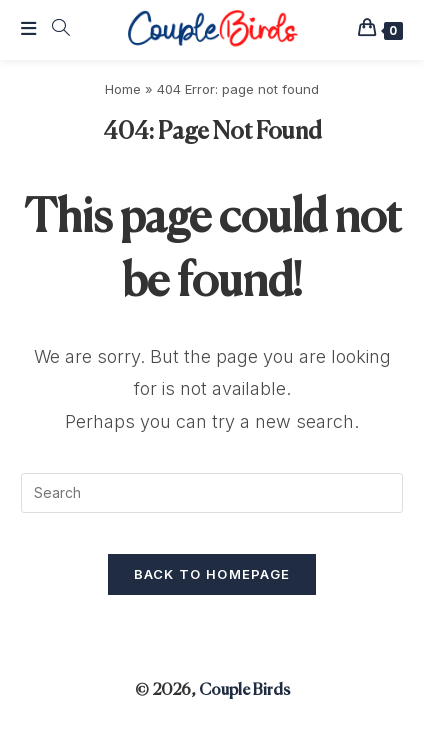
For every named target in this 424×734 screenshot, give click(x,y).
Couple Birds (244, 691)
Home (123, 89)
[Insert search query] (212, 493)
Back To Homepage (212, 574)
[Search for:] (54, 30)
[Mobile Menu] (29, 30)
